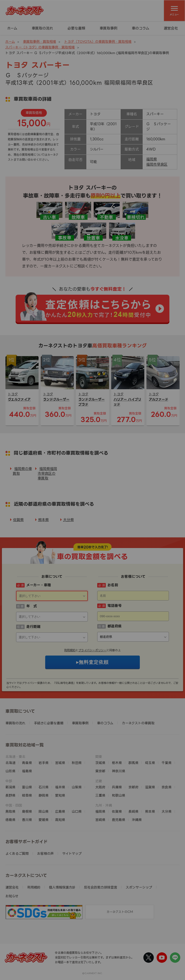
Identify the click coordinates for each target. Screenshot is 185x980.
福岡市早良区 (157, 164)
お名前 (113, 585)
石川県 (44, 787)
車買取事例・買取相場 (40, 41)
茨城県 (100, 763)
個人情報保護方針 (62, 887)
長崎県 (133, 811)
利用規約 (70, 650)
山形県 (10, 771)
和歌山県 (119, 795)
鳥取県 (10, 811)
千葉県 (167, 763)
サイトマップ (72, 853)
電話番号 (115, 606)
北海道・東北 (15, 757)
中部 (9, 781)
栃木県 (117, 763)
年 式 (32, 606)
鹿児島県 (119, 820)
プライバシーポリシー (92, 650)
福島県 (27, 771)
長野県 (10, 795)
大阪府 (100, 787)
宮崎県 (100, 820)
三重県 (100, 795)
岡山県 (44, 811)
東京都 (100, 771)
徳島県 (10, 820)
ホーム (12, 28)
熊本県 (43, 520)
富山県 (27, 787)
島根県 (27, 811)
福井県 (60, 787)
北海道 (10, 763)
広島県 (60, 811)
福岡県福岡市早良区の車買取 (47, 473)
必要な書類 (76, 28)
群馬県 (133, 763)
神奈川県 (119, 771)
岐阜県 (27, 795)
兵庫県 (117, 787)
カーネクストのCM (120, 912)
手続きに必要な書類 (49, 723)
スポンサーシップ (139, 887)
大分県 (68, 520)
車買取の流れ (42, 28)
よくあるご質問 (17, 853)
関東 (99, 757)
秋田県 (77, 763)
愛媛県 (44, 820)
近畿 (99, 781)
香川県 (27, 820)
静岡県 (44, 795)
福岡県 (152, 159)
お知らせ (12, 896)
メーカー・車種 (39, 585)
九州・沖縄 (104, 805)
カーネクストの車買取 (138, 723)
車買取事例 (108, 28)
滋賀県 (150, 787)
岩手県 (44, 763)
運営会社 (171, 28)
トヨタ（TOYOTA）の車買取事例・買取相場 (98, 41)
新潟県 (10, 787)
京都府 (133, 787)
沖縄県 (137, 820)
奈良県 (167, 787)
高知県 (60, 820)
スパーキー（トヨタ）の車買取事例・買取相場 (40, 47)
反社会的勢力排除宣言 (101, 887)
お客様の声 (45, 853)
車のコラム (141, 28)
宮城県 (60, 763)
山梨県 (77, 787)
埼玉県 (150, 763)
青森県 (27, 763)
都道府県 (115, 626)
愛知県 (60, 795)
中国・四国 (14, 805)
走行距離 (33, 627)
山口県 (77, 811)
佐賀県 (18, 520)
